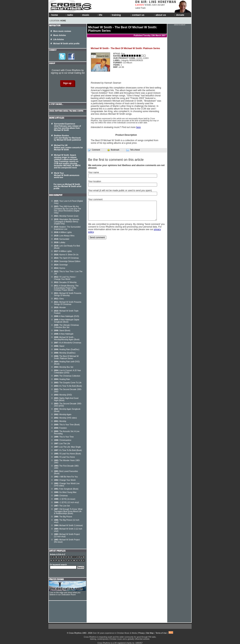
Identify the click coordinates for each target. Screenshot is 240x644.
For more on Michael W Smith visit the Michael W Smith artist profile (67, 186)
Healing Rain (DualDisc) (67, 349)
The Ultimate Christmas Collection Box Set (66, 326)
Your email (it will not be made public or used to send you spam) (120, 190)
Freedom (60, 428)
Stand (59, 346)
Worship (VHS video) (65, 418)
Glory (59, 299)
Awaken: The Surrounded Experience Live (67, 228)
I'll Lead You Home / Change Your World (65, 278)
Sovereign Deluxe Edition (67, 261)
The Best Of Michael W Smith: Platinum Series (66, 357)
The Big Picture (63, 517)
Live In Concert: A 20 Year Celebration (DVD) (67, 372)
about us (160, 15)
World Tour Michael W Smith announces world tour (67, 175)
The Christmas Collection (67, 376)
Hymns (60, 268)
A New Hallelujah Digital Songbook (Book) (67, 321)
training (115, 15)
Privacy (141, 633)
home (54, 15)
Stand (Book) (62, 331)
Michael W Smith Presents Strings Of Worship (68, 294)
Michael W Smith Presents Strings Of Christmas (68, 303)
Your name (94, 172)
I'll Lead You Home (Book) (67, 454)
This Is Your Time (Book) (67, 425)
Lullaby (60, 242)
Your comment (95, 199)
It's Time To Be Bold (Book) (68, 386)
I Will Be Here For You (66, 477)
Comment (94, 150)
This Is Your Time (64, 437)
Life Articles (59, 39)
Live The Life (62, 444)
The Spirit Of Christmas (66, 258)
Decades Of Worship (65, 282)
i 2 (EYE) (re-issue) (65, 499)
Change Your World (65, 480)
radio (69, 15)
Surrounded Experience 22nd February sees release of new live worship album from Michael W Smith (67, 127)
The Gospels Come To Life (68, 383)
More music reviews (62, 31)
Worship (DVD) (63, 395)
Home (63, 21)
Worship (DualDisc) (65, 353)
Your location (95, 181)
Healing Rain (62, 379)
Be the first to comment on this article (116, 160)
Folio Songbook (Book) (66, 489)
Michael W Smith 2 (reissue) (68, 525)
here (138, 127)
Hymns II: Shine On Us (66, 255)
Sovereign (61, 265)
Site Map (150, 633)
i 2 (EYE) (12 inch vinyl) (66, 502)
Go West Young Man (65, 492)
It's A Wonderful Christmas (68, 343)
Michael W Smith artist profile (66, 44)
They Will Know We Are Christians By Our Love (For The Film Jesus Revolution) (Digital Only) (67, 210)
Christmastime (63, 440)
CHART (161, 5)
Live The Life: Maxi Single (67, 447)
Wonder (60, 307)
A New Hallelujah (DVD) (67, 316)
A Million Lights (63, 232)
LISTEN (140, 5)
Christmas (61, 496)
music (85, 15)
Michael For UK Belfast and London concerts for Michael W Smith (68, 148)
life (99, 15)
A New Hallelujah (64, 334)
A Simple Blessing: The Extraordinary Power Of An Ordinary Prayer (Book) (66, 288)
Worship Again (63, 414)
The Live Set (62, 506)
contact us (137, 15)
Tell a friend (133, 150)
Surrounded (62, 239)
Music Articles (60, 35)
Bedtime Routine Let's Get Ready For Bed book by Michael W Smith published (67, 138)
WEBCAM (150, 5)
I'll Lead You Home (64, 457)
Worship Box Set (64, 367)
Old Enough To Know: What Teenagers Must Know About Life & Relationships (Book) (68, 511)
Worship (60, 421)
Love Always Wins (64, 236)
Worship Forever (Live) (66, 216)
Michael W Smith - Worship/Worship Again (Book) (67, 338)
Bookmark (113, 150)
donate (179, 15)
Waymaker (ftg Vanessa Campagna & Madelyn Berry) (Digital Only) (67, 222)
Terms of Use (161, 633)
